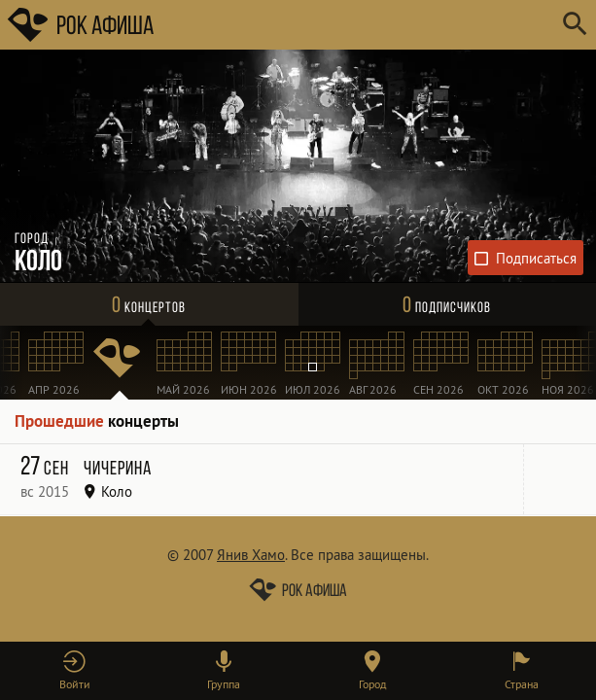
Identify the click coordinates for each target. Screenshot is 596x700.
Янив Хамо (251, 555)
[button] (74, 671)
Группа (224, 684)
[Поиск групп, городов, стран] (356, 25)
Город (372, 684)
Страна (522, 684)
